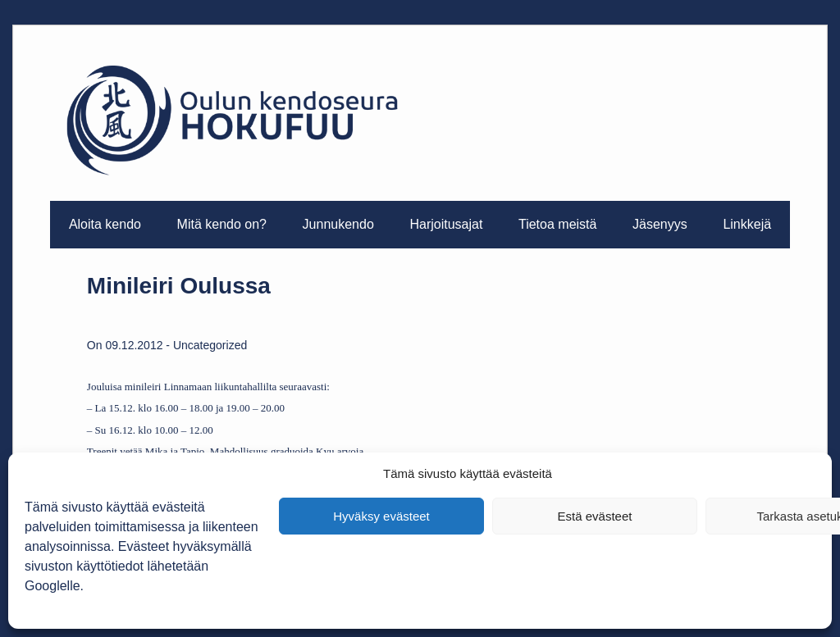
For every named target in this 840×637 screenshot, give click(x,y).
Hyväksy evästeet (381, 516)
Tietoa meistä (557, 224)
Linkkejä (747, 224)
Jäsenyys (660, 224)
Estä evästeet (595, 516)
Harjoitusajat (446, 224)
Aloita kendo (105, 224)
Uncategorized (210, 345)
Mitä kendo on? (222, 224)
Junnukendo (338, 224)
